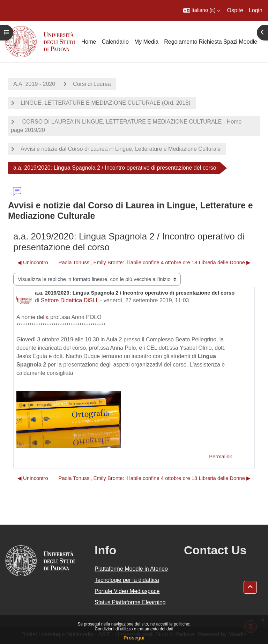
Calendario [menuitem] (115, 42)
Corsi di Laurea (92, 84)
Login (256, 10)
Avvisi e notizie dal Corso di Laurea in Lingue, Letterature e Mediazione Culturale (121, 149)
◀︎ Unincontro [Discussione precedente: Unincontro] (33, 262)
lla (46, 317)
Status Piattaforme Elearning (130, 602)
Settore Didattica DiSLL (70, 300)
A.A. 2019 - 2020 (34, 84)
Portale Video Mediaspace (127, 591)
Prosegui (134, 638)
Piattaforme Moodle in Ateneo (131, 569)
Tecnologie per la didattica (127, 580)
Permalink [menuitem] (221, 457)
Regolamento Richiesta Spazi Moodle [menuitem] (211, 42)
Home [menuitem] (89, 42)
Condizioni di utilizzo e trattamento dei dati (134, 629)
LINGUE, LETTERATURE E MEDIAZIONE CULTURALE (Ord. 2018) (106, 103)
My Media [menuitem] (146, 42)
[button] (202, 10)
